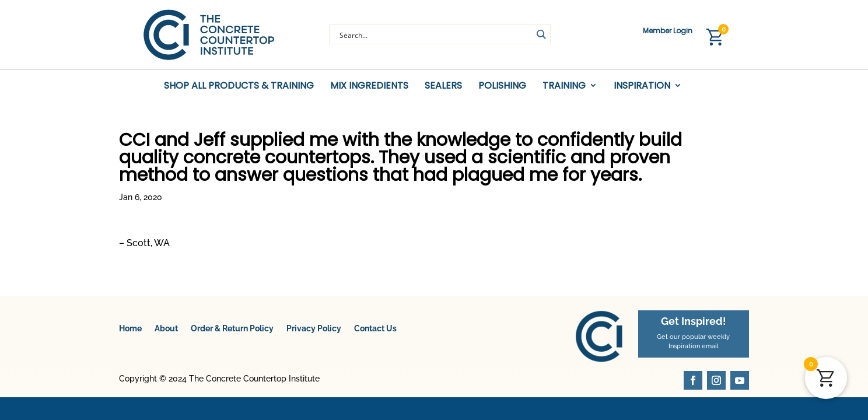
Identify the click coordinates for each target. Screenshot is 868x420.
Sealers (443, 86)
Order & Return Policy (232, 328)
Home (130, 328)
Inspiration (642, 86)
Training (564, 86)
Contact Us (375, 328)
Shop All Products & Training (239, 86)
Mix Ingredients (369, 86)
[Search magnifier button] (541, 34)
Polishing (502, 86)
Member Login (668, 31)
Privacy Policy (314, 328)
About (166, 328)
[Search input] (435, 34)
